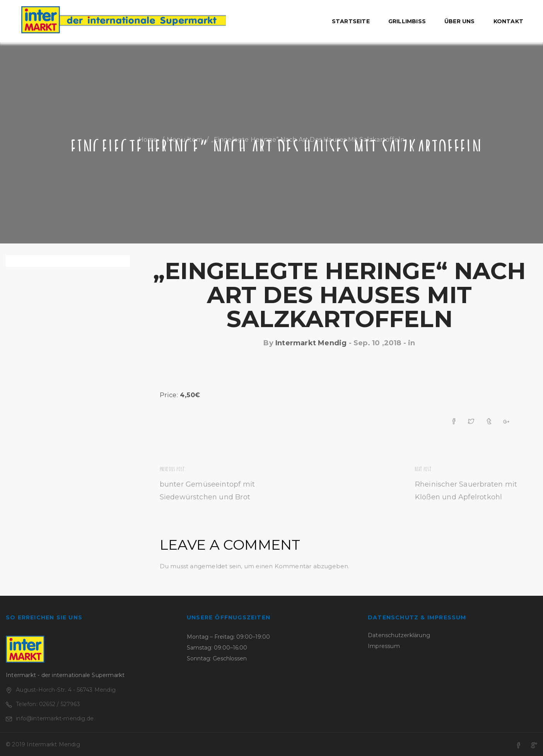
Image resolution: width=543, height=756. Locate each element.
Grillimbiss (407, 21)
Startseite (351, 21)
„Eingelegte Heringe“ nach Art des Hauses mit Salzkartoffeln (339, 295)
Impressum (384, 646)
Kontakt (508, 21)
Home (148, 140)
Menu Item (184, 140)
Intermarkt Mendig (311, 343)
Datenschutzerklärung (399, 635)
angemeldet (209, 566)
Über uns (460, 21)
